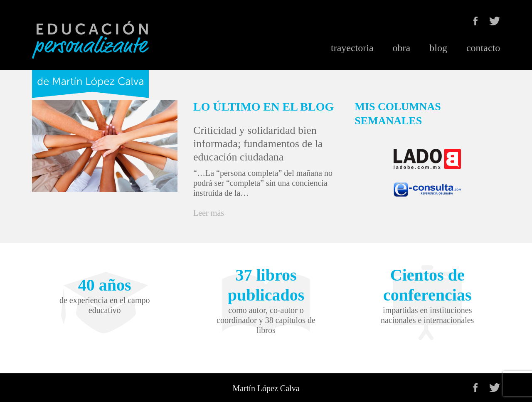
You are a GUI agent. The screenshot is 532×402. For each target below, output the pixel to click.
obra (402, 48)
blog (438, 48)
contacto (483, 48)
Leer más (209, 213)
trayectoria (352, 48)
